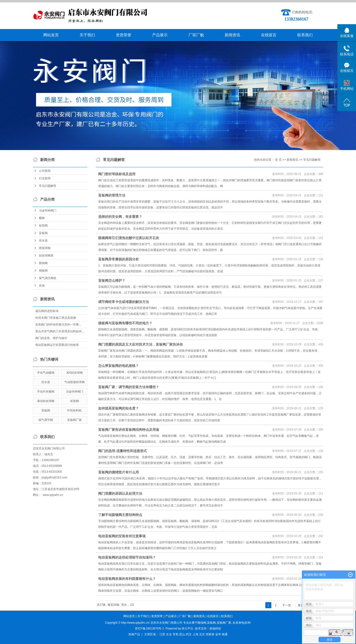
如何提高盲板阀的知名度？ (119, 408)
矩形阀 (43, 226)
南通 (225, 634)
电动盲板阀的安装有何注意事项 (122, 536)
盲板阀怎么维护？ (112, 280)
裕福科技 (215, 629)
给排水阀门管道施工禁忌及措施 (56, 318)
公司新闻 (45, 171)
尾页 (301, 605)
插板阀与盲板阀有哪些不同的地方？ (125, 323)
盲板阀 (43, 233)
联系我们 (305, 35)
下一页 (287, 605)
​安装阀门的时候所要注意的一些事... (58, 325)
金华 (218, 634)
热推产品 (134, 634)
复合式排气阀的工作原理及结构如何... (60, 331)
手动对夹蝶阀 (46, 392)
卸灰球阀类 (46, 256)
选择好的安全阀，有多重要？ (120, 217)
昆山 (182, 634)
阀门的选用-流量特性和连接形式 (122, 451)
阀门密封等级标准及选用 (117, 174)
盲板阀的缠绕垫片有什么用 (119, 472)
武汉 (189, 634)
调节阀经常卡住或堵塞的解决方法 (124, 302)
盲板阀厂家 (74, 420)
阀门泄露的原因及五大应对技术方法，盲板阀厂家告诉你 (141, 344)
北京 (202, 634)
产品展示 (160, 35)
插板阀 (43, 271)
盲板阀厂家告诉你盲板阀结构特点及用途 (129, 430)
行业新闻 (45, 178)
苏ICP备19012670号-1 (149, 629)
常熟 (176, 634)
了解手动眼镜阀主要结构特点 (120, 515)
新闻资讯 (232, 35)
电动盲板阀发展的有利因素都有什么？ (127, 579)
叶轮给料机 (74, 410)
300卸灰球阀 (74, 373)
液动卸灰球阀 (46, 401)
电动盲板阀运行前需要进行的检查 (57, 345)
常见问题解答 (48, 186)
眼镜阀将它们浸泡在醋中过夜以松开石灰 (129, 238)
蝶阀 (42, 218)
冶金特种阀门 (48, 211)
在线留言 (269, 35)
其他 (42, 286)
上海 (195, 634)
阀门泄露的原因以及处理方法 (120, 493)
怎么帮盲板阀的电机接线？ (119, 366)
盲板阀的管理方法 (112, 195)
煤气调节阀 (46, 420)
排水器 (43, 241)
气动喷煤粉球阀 (74, 382)
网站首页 (51, 35)
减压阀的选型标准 (47, 311)
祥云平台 (187, 629)
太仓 (169, 634)
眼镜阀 (43, 263)
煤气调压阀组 (48, 278)
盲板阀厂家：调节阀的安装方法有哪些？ (129, 387)
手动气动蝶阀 (46, 373)
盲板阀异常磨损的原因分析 (119, 259)
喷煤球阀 (45, 248)
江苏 (162, 634)
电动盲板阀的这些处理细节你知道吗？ (127, 557)
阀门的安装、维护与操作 (51, 338)
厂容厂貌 (196, 35)
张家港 (210, 634)
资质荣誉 (124, 35)
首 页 (278, 160)
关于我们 (87, 35)
